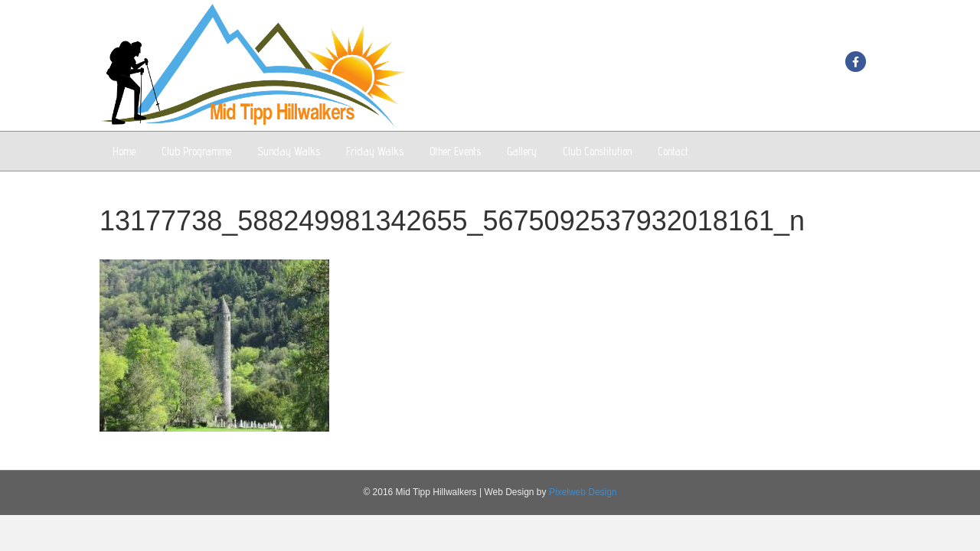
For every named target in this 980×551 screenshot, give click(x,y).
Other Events (455, 151)
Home (124, 151)
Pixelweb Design (583, 492)
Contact (673, 151)
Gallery (522, 151)
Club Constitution (597, 151)
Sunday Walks (289, 151)
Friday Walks (375, 151)
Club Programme (196, 151)
